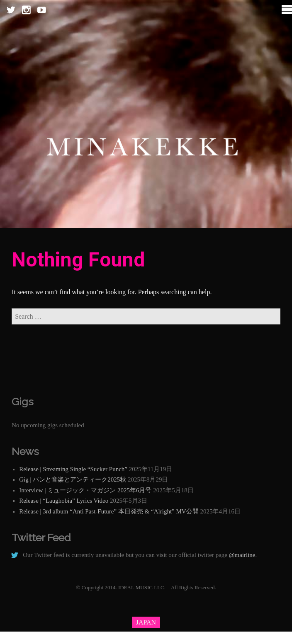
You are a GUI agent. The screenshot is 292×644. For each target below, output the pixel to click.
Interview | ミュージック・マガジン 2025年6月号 (85, 490)
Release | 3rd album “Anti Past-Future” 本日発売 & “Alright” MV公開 (109, 511)
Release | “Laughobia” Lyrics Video (64, 501)
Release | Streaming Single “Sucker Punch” (73, 469)
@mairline (242, 555)
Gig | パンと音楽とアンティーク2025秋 (73, 479)
